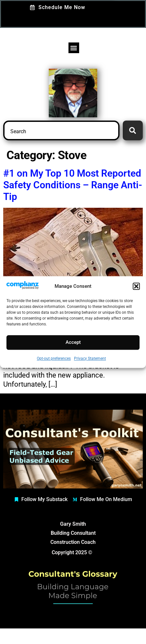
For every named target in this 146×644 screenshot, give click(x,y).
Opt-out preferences (54, 358)
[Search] (133, 130)
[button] (136, 286)
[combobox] (61, 130)
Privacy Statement (90, 358)
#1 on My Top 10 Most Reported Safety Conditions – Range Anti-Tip (73, 185)
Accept (73, 343)
